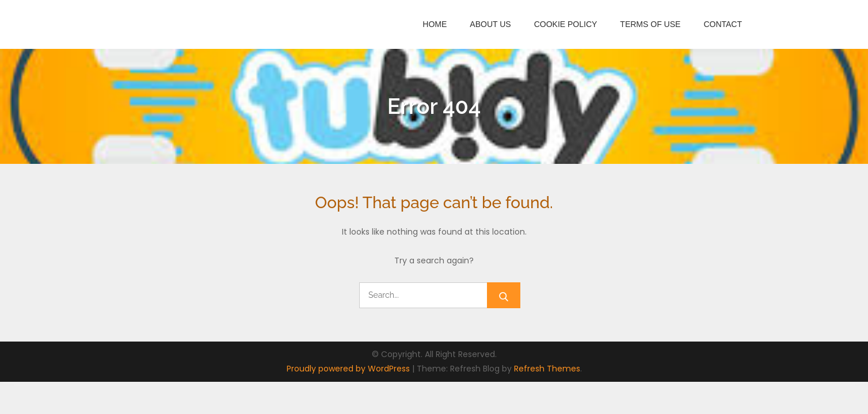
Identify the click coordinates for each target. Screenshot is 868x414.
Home (435, 24)
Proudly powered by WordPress (349, 369)
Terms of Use (650, 24)
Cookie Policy (566, 24)
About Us (490, 24)
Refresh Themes (547, 369)
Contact (723, 24)
